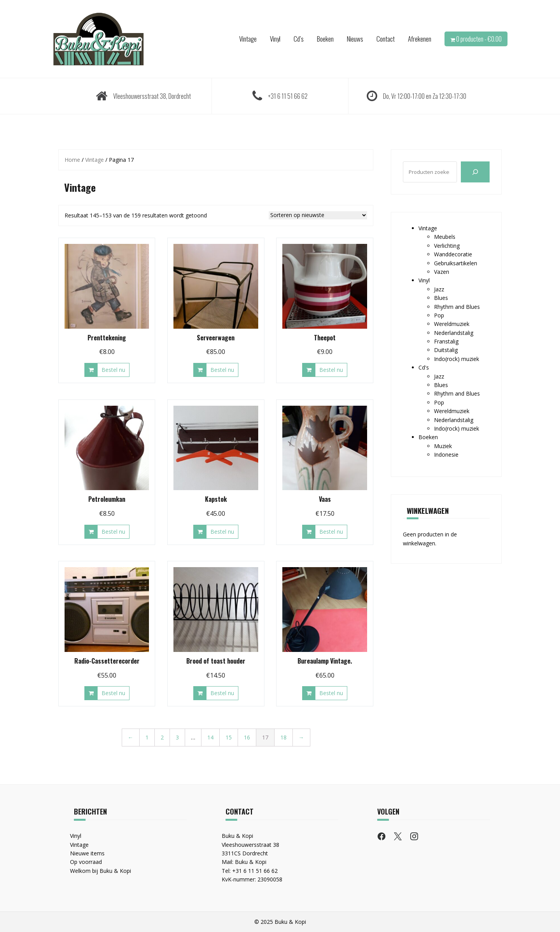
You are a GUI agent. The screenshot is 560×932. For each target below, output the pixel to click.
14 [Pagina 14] (210, 737)
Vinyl (275, 39)
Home (72, 160)
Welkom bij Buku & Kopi (101, 871)
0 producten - (479, 39)
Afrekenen (420, 39)
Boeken (325, 39)
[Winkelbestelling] (318, 215)
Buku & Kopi (251, 862)
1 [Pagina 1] (147, 737)
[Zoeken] (475, 172)
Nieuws (355, 39)
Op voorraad (86, 862)
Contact (386, 39)
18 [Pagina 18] (283, 737)
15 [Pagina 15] (229, 737)
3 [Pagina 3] (177, 737)
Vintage (248, 39)
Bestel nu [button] (113, 370)
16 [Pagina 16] (247, 737)
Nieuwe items (87, 853)
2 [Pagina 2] (162, 737)
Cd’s (299, 39)
